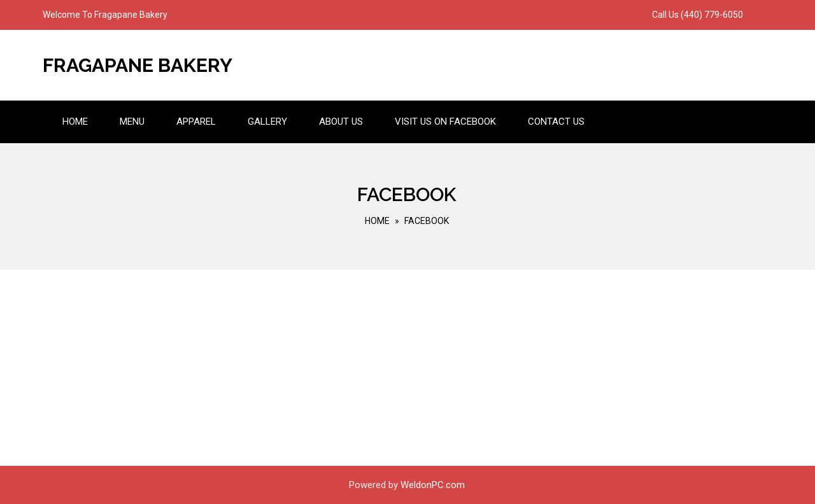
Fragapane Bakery (138, 65)
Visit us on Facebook (445, 122)
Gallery (267, 122)
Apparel (196, 122)
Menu (132, 122)
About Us (341, 122)
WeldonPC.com (433, 485)
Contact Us (556, 122)
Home (75, 122)
